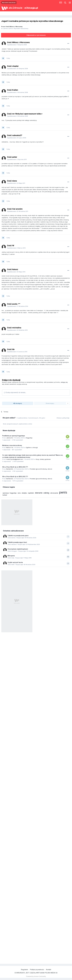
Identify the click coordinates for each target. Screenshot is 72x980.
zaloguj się (64, 382)
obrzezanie (54, 493)
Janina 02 (10, 438)
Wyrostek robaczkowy (21, 28)
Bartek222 (10, 469)
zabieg (46, 493)
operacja (6, 493)
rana (19, 493)
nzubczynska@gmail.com (15, 459)
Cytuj (8, 58)
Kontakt (49, 970)
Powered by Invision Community (36, 976)
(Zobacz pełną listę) (63, 418)
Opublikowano (17, 45)
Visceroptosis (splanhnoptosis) (18, 549)
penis (63, 492)
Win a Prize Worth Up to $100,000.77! (15, 467)
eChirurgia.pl (31, 8)
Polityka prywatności (37, 970)
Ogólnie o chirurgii (32, 447)
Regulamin (25, 970)
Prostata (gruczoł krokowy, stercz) (41, 469)
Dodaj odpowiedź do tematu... (15, 392)
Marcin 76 (10, 447)
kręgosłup (13, 493)
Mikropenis (11, 556)
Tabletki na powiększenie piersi (18, 536)
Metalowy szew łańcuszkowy (12, 445)
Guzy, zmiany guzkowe (43, 459)
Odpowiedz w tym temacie (36, 35)
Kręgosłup (29, 438)
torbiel (5, 495)
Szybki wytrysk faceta (15, 562)
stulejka (24, 493)
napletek (31, 493)
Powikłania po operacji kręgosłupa (14, 436)
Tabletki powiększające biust (17, 542)
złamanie (39, 493)
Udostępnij (18, 403)
